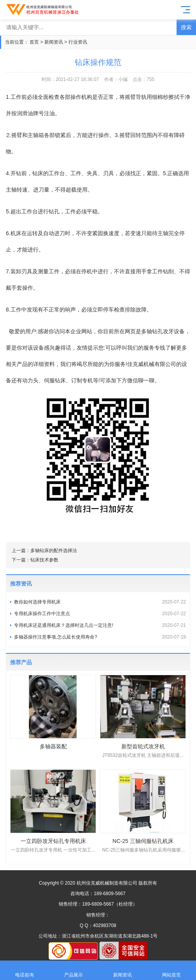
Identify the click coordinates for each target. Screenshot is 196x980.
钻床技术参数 (44, 560)
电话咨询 (24, 970)
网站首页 (171, 970)
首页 (34, 42)
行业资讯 (78, 42)
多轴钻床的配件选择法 (54, 551)
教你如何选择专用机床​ (100, 602)
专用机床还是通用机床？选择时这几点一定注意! (100, 625)
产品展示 (73, 970)
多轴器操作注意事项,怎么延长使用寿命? (100, 637)
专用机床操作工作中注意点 (100, 614)
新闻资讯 (54, 42)
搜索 (186, 27)
